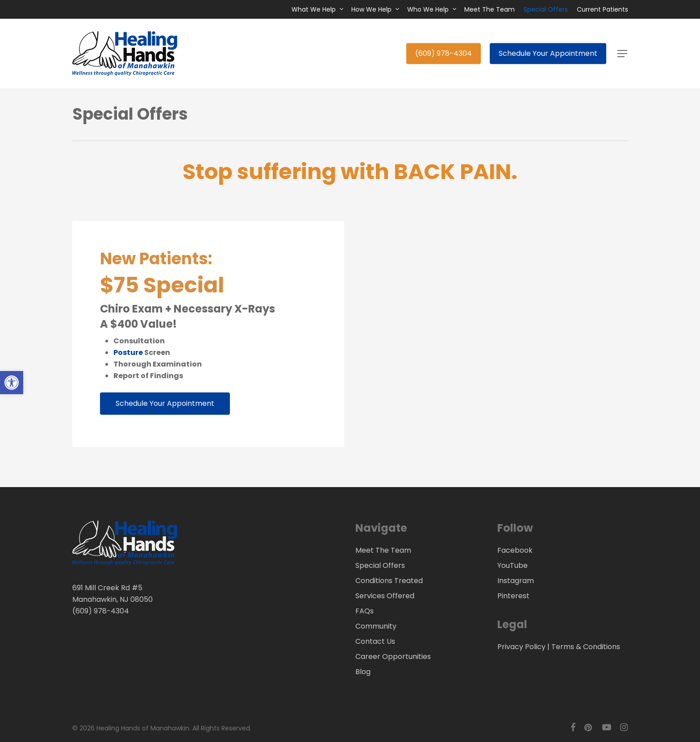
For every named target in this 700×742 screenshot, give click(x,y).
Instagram (516, 581)
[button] (623, 54)
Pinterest (513, 596)
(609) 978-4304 (101, 611)
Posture (128, 352)
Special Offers (380, 565)
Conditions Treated (389, 581)
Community (376, 626)
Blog (363, 672)
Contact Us (375, 641)
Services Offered (385, 596)
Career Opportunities (393, 657)
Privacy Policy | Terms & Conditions (559, 647)
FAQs (365, 611)
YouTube (512, 565)
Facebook (515, 550)
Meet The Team (383, 550)
